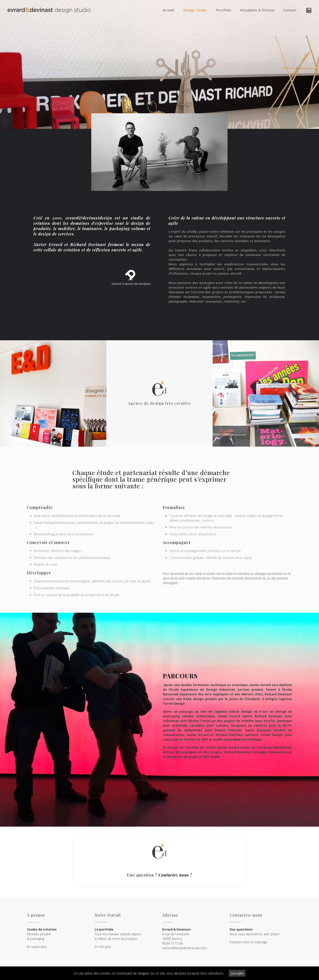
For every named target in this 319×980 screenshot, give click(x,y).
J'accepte (237, 973)
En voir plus (103, 947)
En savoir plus (37, 947)
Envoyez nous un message (249, 942)
